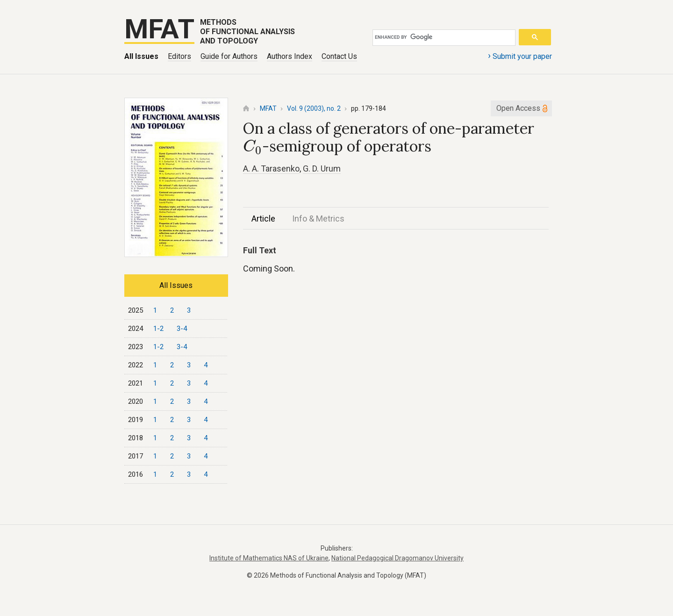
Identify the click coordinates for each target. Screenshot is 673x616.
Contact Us (339, 56)
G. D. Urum (322, 168)
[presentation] (253, 147)
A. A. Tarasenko (271, 168)
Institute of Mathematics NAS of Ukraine (269, 558)
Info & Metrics (318, 218)
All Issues (141, 56)
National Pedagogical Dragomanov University (397, 558)
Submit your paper (520, 56)
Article (263, 218)
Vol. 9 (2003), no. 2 (314, 108)
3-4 (182, 329)
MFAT (268, 108)
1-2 (158, 329)
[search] (442, 37)
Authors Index (290, 56)
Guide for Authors (229, 56)
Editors (179, 56)
